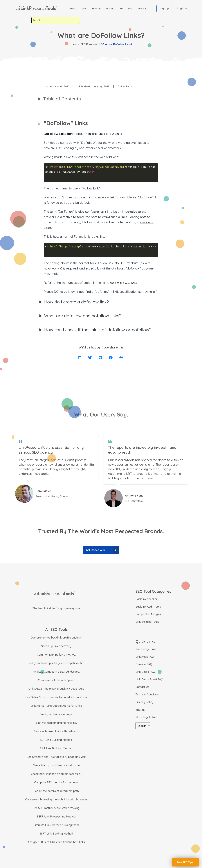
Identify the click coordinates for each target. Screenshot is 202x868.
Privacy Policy (144, 702)
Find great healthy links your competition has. (56, 663)
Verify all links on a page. (56, 714)
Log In (183, 9)
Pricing (110, 9)
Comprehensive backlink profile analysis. (56, 638)
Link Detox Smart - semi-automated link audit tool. (56, 697)
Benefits (96, 9)
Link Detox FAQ (145, 672)
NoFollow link (53, 268)
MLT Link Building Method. (56, 748)
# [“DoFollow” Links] (40, 123)
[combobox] (56, 20)
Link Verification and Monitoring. (56, 723)
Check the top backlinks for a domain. (56, 765)
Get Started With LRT (103, 550)
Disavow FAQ (144, 664)
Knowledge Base (146, 649)
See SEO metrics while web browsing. (56, 808)
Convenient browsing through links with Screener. (56, 799)
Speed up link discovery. (56, 646)
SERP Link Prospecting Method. (56, 816)
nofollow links (105, 316)
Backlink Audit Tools (148, 607)
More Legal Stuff (146, 717)
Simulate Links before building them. (56, 825)
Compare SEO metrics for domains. (56, 782)
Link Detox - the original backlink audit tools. (56, 689)
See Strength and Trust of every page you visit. (56, 757)
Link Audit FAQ (145, 657)
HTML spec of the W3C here (122, 283)
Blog (131, 9)
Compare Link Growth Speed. (56, 680)
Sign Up (165, 9)
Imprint (140, 710)
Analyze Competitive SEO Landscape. (56, 672)
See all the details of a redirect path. (56, 791)
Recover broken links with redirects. (56, 731)
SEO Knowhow (89, 44)
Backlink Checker (146, 599)
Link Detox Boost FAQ (149, 679)
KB (121, 9)
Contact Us (142, 687)
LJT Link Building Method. (56, 740)
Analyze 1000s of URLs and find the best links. (56, 842)
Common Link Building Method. (56, 655)
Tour (72, 9)
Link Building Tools (147, 622)
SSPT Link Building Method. (56, 834)
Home (73, 44)
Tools (83, 9)
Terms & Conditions (148, 694)
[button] (142, 9)
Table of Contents (62, 99)
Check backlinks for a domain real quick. (56, 774)
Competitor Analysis (148, 614)
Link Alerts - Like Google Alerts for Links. (56, 706)
